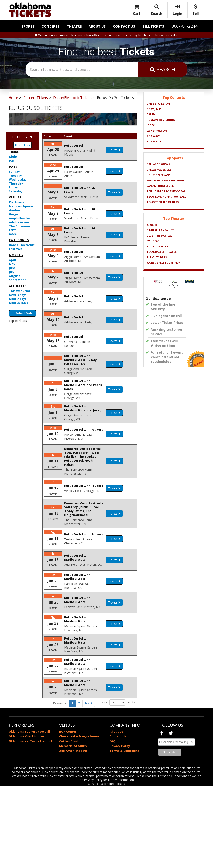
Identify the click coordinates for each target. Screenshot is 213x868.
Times (14, 152)
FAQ (113, 823)
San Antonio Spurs (160, 186)
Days (13, 166)
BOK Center (68, 814)
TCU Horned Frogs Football (167, 191)
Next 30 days (19, 303)
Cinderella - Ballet (160, 230)
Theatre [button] (74, 26)
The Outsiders (157, 257)
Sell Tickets (153, 26)
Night (13, 157)
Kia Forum (16, 202)
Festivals (16, 249)
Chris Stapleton (158, 104)
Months (16, 255)
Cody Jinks (154, 109)
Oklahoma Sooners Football (29, 814)
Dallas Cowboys (158, 164)
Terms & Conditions (124, 833)
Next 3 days (18, 295)
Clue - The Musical (159, 236)
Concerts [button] (51, 26)
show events (118, 785)
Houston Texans (159, 175)
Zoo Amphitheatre (73, 833)
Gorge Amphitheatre (20, 216)
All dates (18, 286)
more (13, 234)
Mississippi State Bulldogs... (167, 180)
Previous (60, 785)
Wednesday (18, 179)
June (12, 268)
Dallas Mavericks (159, 170)
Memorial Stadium (73, 828)
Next (89, 785)
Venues (15, 197)
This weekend (19, 291)
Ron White (154, 142)
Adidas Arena (19, 222)
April (12, 260)
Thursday (16, 183)
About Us (97, 26)
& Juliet (152, 225)
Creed (151, 114)
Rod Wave (153, 136)
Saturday (16, 191)
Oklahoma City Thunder (27, 819)
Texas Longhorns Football (166, 197)
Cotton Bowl (68, 823)
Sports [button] (28, 26)
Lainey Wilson (157, 131)
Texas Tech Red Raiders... (164, 202)
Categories (19, 240)
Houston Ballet (158, 246)
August (14, 276)
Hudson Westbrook (161, 120)
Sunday (14, 171)
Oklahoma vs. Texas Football (30, 823)
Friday (13, 187)
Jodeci (151, 125)
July (12, 272)
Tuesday (15, 175)
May (12, 264)
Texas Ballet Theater (162, 252)
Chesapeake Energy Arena (79, 819)
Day (12, 160)
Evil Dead (153, 241)
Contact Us (124, 26)
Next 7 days (18, 299)
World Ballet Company (163, 263)
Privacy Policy (120, 828)
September (17, 280)
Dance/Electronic (22, 245)
